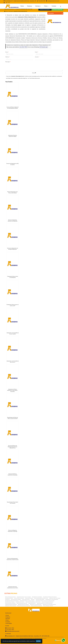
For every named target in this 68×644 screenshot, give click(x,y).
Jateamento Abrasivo (32, 603)
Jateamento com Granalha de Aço (36, 604)
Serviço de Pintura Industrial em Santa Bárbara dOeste (13, 108)
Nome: (7, 52)
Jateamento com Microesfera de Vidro (49, 604)
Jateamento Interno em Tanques (55, 598)
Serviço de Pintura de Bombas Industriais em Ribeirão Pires (13, 447)
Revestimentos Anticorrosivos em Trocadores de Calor (45, 601)
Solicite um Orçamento (45, 9)
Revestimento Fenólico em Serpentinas (12, 601)
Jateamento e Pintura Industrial (11, 606)
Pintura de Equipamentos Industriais (24, 606)
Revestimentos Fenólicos (20, 602)
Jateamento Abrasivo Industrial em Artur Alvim (13, 587)
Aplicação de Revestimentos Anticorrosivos (33, 602)
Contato (54, 6)
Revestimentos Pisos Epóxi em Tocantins (13, 503)
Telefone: (8, 57)
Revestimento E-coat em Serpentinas (52, 599)
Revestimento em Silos (9, 598)
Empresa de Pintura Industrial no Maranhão (13, 474)
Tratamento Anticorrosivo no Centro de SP (13, 305)
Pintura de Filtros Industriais (19, 598)
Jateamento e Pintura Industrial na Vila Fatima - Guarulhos (13, 390)
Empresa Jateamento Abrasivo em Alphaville (13, 220)
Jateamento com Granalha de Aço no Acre (13, 362)
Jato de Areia (7, 599)
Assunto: (37, 57)
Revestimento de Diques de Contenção (50, 597)
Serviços (38, 6)
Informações (9, 623)
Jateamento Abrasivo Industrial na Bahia (13, 136)
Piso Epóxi (33, 599)
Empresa (30, 6)
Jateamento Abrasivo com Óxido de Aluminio (45, 603)
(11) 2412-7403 (42, 1)
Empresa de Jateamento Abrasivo (48, 602)
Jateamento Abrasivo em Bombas (11, 604)
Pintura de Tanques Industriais (10, 597)
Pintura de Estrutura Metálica (16, 599)
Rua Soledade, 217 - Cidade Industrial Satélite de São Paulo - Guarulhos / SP (21, 1)
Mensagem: (8, 62)
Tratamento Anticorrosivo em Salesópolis (13, 277)
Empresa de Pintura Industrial (10, 603)
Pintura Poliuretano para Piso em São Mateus (13, 192)
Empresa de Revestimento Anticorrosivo (41, 598)
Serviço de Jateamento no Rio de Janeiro (13, 164)
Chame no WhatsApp (58, 9)
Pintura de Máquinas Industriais (37, 606)
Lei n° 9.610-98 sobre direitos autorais (34, 78)
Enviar (34, 73)
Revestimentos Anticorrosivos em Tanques (27, 601)
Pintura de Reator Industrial (48, 606)
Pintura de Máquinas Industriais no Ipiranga (13, 531)
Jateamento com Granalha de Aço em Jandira (13, 333)
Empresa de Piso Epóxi (29, 598)
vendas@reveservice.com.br (54, 1)
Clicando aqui (44, 47)
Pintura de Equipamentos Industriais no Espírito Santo (13, 559)
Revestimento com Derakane (37, 597)
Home (22, 6)
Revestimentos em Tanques (10, 602)
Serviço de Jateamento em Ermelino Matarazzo (13, 249)
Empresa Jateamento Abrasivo (22, 603)
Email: (37, 52)
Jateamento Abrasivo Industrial (23, 604)
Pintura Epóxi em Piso (26, 599)
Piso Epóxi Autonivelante (40, 599)
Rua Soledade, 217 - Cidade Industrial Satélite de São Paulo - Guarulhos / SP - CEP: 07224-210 (28, 636)
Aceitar (38, 641)
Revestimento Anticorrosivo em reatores (24, 597)
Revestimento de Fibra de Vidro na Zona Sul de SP (13, 418)
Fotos (46, 6)
